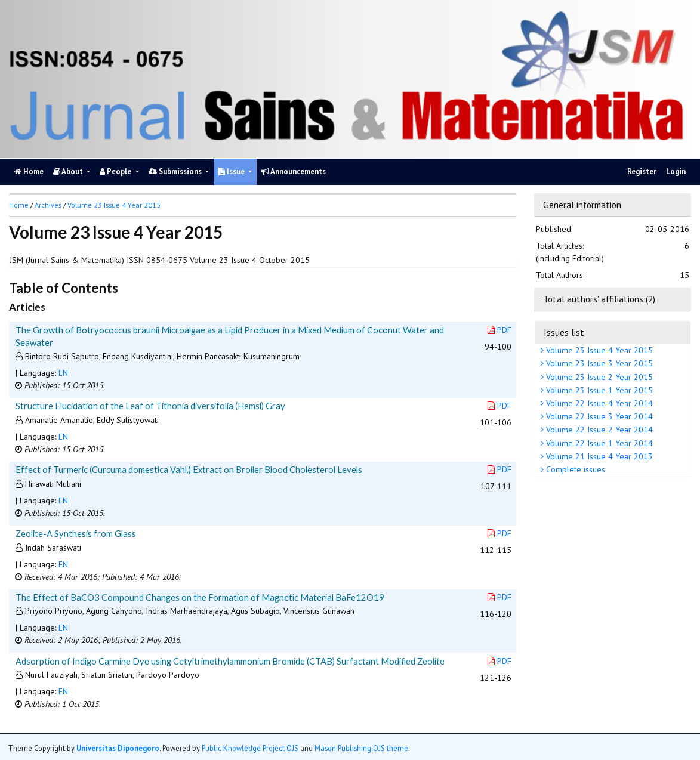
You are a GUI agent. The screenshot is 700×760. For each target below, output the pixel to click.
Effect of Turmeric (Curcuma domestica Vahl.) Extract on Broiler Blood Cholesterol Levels (189, 469)
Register (642, 172)
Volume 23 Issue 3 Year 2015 (598, 363)
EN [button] (63, 373)
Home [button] (19, 205)
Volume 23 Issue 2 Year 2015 (598, 377)
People (116, 172)
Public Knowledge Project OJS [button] (250, 748)
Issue (232, 172)
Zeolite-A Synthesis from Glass (76, 533)
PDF (499, 330)
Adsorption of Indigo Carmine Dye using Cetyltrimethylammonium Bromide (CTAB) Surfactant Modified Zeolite (230, 661)
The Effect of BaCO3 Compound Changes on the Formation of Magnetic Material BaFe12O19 (200, 597)
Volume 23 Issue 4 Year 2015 (598, 350)
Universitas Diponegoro (118, 748)
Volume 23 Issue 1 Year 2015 (598, 390)
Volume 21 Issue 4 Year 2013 (598, 456)
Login (676, 172)
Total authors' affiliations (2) (599, 299)
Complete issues (574, 469)
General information (582, 205)
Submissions (176, 172)
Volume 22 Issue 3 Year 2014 (598, 416)
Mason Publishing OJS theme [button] (361, 748)
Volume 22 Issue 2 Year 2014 (598, 430)
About (69, 172)
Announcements (294, 172)
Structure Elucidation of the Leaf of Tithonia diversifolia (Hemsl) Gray (150, 406)
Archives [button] (48, 205)
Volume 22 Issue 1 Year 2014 (598, 443)
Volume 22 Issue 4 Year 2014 (598, 403)
